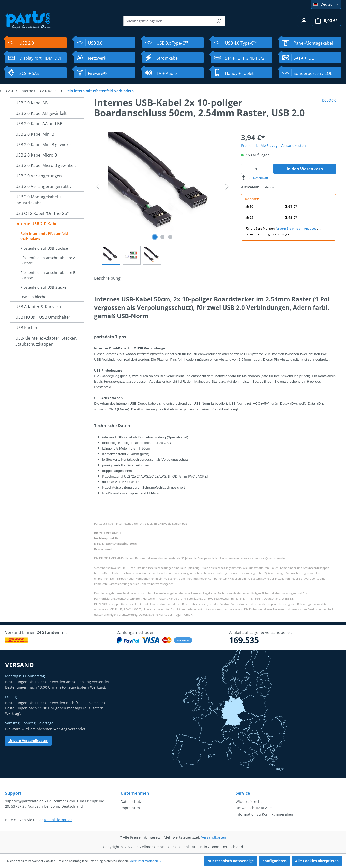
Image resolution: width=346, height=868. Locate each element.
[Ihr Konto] (304, 21)
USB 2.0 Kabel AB (31, 103)
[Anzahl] (256, 169)
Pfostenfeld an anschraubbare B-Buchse (49, 275)
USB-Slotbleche (33, 297)
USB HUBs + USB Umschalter (43, 317)
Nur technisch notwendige (231, 861)
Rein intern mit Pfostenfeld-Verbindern (45, 236)
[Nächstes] (227, 187)
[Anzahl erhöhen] (266, 169)
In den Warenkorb (305, 169)
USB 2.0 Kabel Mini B (35, 134)
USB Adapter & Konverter (40, 307)
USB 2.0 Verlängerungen (39, 176)
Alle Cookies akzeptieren (317, 861)
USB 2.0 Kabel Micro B (36, 155)
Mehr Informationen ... (145, 861)
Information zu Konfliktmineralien (264, 814)
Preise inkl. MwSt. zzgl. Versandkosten (273, 145)
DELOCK (329, 100)
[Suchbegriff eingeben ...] (168, 21)
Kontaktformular (58, 820)
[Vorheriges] (98, 187)
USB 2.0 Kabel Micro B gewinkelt (46, 165)
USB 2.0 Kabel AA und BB (39, 124)
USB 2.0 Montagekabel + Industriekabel (38, 200)
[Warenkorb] (326, 21)
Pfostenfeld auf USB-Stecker (44, 287)
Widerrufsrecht (249, 801)
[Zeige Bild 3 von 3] (170, 237)
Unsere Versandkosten (28, 741)
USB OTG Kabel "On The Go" (42, 213)
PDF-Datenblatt (255, 178)
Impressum (130, 808)
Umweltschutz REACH (254, 808)
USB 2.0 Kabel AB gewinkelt (41, 113)
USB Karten (26, 328)
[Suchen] (219, 21)
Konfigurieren (274, 861)
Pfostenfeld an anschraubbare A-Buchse (49, 260)
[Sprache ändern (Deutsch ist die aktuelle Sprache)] (326, 4)
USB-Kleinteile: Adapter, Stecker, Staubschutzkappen (46, 341)
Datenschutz (131, 801)
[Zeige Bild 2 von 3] (162, 237)
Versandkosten (214, 837)
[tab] (107, 278)
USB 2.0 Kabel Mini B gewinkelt (44, 145)
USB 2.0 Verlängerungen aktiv (43, 186)
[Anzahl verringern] (246, 169)
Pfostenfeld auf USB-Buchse (44, 248)
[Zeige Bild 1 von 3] (155, 237)
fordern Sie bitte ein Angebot (296, 228)
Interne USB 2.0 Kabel (37, 224)
